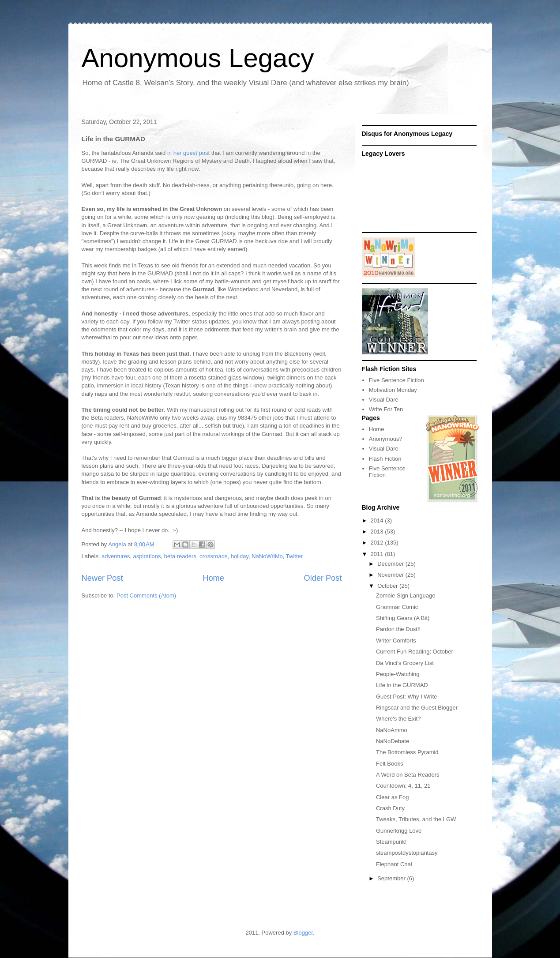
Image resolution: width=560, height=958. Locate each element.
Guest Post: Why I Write (406, 697)
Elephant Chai (394, 864)
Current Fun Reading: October (415, 652)
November (391, 575)
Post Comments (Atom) (146, 595)
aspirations (147, 556)
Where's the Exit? (398, 719)
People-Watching (398, 674)
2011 (378, 554)
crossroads (214, 556)
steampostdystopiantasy (407, 853)
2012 (378, 543)
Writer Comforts (396, 641)
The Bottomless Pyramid (407, 752)
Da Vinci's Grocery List (405, 663)
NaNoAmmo (392, 730)
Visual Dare (384, 400)
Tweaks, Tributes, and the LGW (416, 819)
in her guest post (188, 153)
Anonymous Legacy (198, 58)
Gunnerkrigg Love (399, 831)
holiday (240, 556)
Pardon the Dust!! (398, 629)
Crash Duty (390, 808)
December (391, 564)
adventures (116, 556)
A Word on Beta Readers (408, 775)
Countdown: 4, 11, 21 (403, 786)
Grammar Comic (397, 607)
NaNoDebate (393, 741)
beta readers (180, 556)
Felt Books (389, 764)
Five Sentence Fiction (397, 380)
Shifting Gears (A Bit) (403, 618)
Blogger (303, 933)
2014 (378, 520)
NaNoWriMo (267, 556)
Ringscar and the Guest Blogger (417, 708)
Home (213, 578)
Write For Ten (386, 409)
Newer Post (102, 578)
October (388, 586)
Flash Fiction (385, 459)
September (392, 878)
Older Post (323, 578)
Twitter (294, 556)
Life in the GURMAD (402, 685)
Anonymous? (386, 439)
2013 (378, 532)
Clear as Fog (392, 797)
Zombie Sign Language (406, 595)
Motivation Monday (393, 390)
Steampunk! (391, 842)
